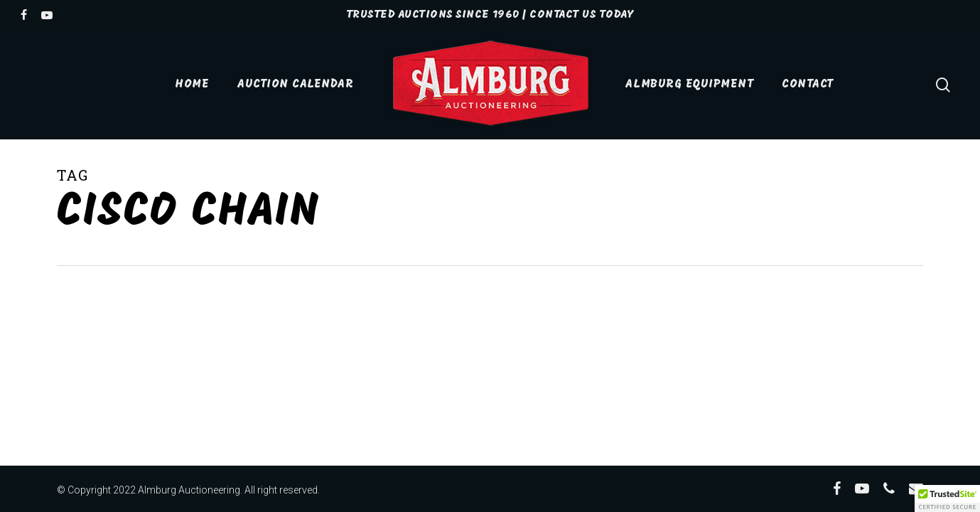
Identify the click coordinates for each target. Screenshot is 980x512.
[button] (947, 498)
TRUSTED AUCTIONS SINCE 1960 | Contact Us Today (490, 15)
